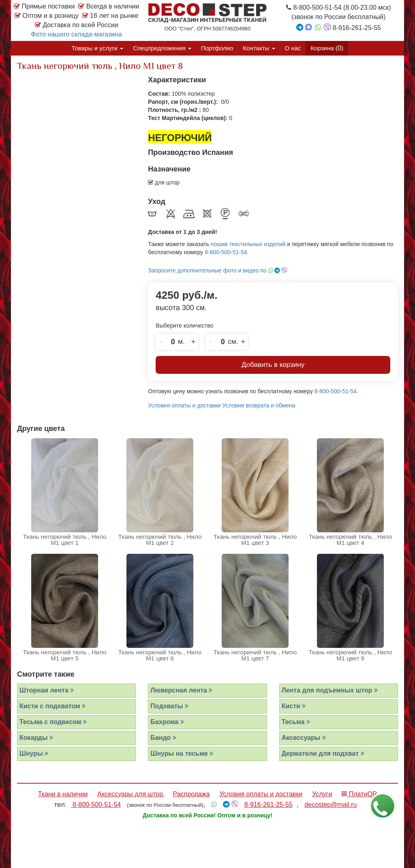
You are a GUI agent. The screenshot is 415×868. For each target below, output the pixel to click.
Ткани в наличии (63, 794)
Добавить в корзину (273, 365)
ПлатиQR (359, 794)
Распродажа (191, 794)
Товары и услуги (97, 48)
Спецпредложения (162, 48)
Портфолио (217, 48)
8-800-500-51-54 (96, 805)
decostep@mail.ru (331, 805)
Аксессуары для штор (131, 794)
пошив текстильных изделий (248, 244)
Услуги (322, 794)
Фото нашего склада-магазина (76, 34)
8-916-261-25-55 (268, 805)
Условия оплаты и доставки (184, 405)
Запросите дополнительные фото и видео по (218, 270)
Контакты (259, 48)
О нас (293, 48)
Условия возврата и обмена (259, 405)
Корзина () (327, 48)
